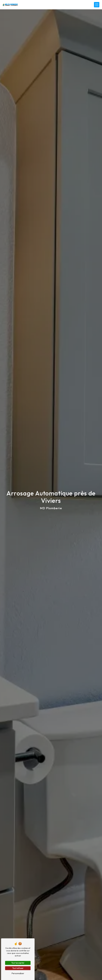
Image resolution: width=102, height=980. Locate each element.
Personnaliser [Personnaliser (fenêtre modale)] (18, 973)
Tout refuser (18, 968)
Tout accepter (18, 963)
